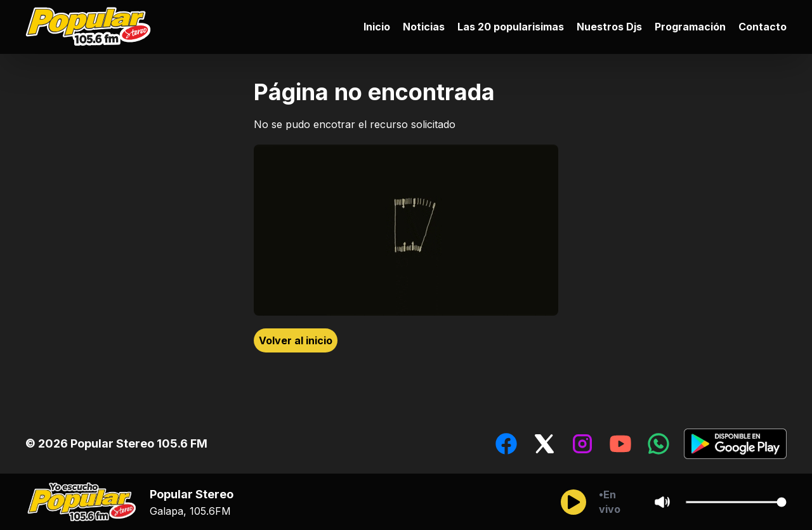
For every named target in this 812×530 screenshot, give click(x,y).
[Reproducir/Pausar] (573, 502)
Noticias (424, 27)
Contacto (763, 27)
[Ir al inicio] (91, 27)
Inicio (377, 27)
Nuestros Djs (609, 27)
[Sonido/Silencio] (662, 502)
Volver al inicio (296, 340)
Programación (690, 27)
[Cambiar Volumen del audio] (736, 502)
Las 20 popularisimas (511, 27)
